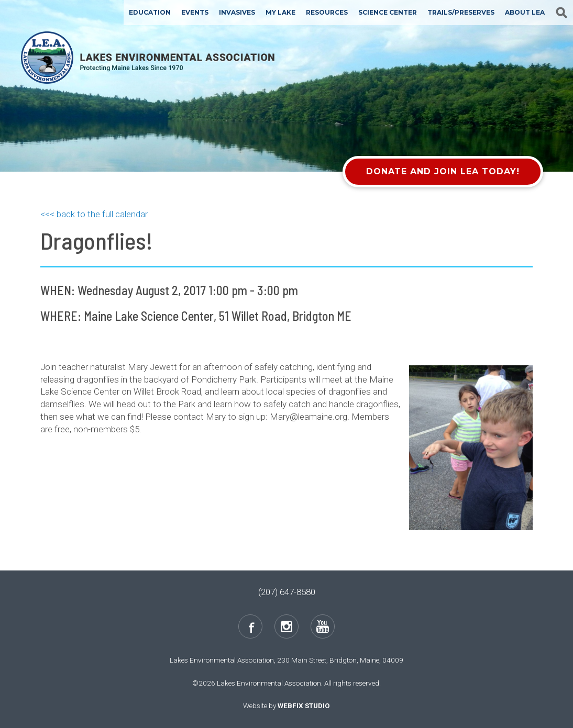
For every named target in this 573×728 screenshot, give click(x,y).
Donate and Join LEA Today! (443, 171)
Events (195, 12)
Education (150, 12)
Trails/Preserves (461, 12)
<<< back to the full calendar (94, 214)
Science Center (388, 12)
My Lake (280, 12)
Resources (327, 12)
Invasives (237, 12)
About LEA (525, 12)
